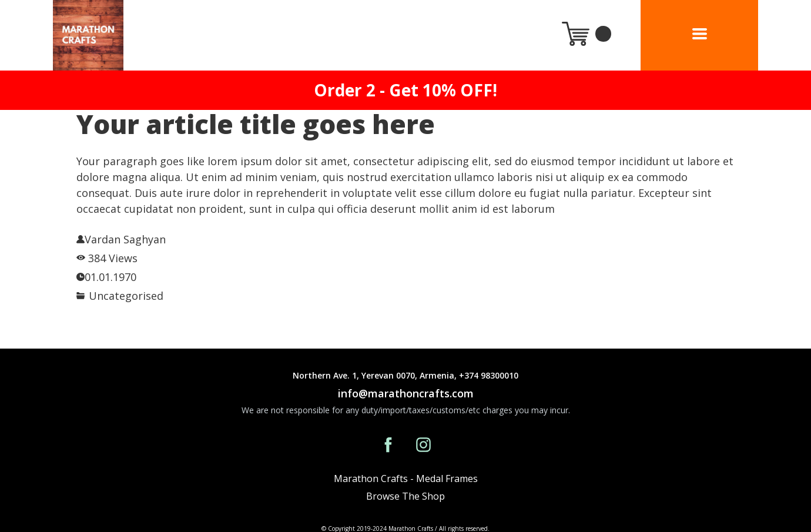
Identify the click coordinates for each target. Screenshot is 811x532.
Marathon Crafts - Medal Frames (406, 479)
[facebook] (388, 445)
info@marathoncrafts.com (406, 393)
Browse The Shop (405, 496)
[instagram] (423, 445)
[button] (700, 34)
